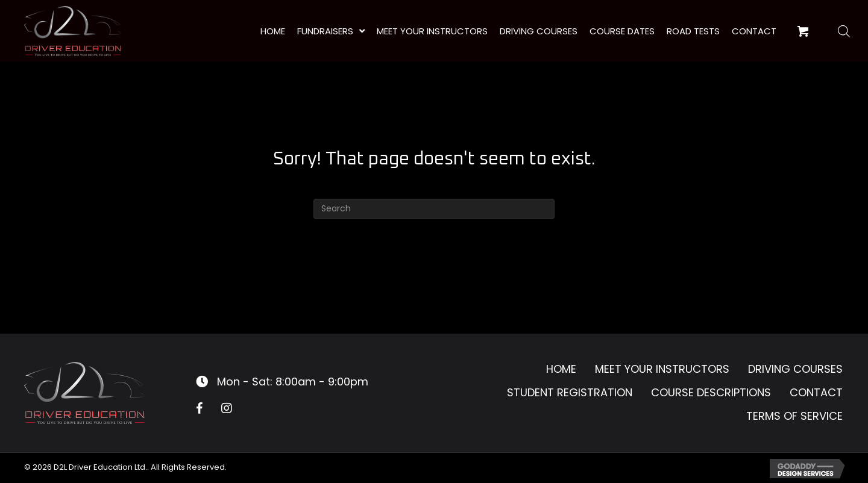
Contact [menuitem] (816, 392)
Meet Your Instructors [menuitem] (662, 369)
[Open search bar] (844, 31)
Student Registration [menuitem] (570, 392)
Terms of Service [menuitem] (794, 416)
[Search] (434, 209)
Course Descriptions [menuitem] (711, 392)
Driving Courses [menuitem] (795, 369)
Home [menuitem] (561, 369)
